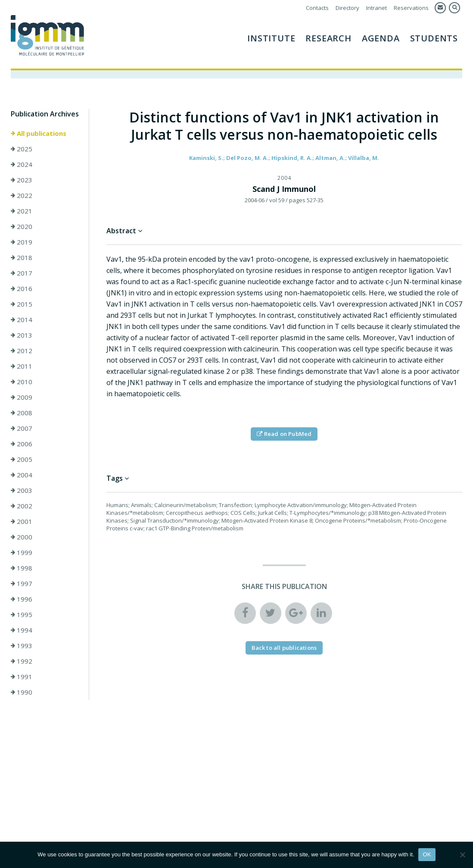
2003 (22, 490)
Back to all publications (284, 648)
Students (434, 38)
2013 (22, 335)
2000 (22, 537)
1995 (22, 614)
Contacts (317, 8)
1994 (22, 630)
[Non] (462, 855)
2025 (22, 149)
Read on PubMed (284, 434)
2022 (22, 195)
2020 (22, 226)
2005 (22, 459)
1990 (22, 692)
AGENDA (381, 38)
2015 (22, 304)
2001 (22, 521)
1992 (22, 661)
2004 (22, 475)
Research (328, 38)
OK (427, 854)
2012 (22, 351)
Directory (347, 8)
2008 (22, 413)
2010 (22, 382)
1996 (22, 599)
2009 (22, 397)
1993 (22, 646)
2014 (22, 320)
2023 (22, 180)
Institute (271, 38)
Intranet (377, 8)
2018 (22, 257)
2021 (22, 211)
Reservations (411, 8)
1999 (22, 552)
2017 (22, 273)
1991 (22, 677)
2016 (22, 288)
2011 (22, 366)
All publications (39, 133)
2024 (22, 164)
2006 (22, 444)
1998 (22, 568)
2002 (22, 506)
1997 (22, 583)
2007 (22, 428)
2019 (22, 242)
